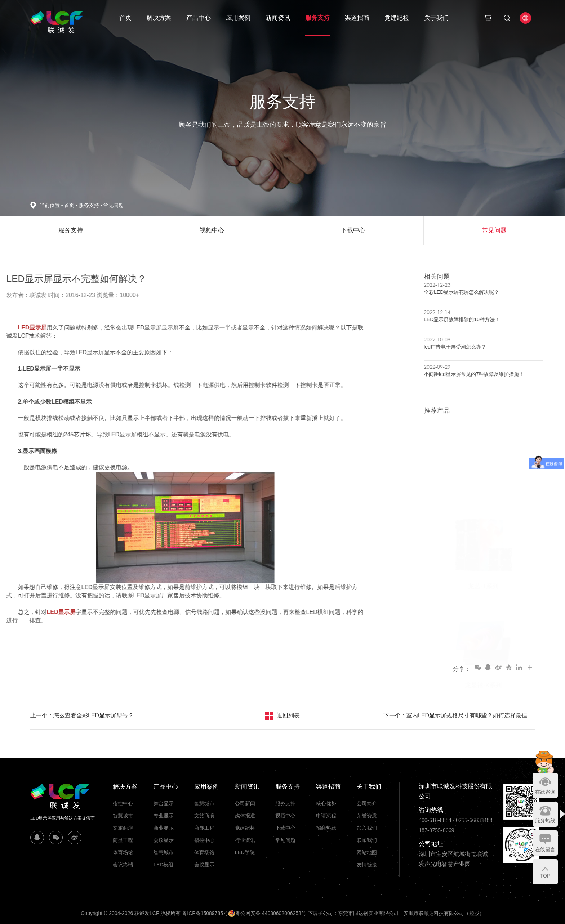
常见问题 (114, 205)
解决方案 (159, 18)
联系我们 (367, 840)
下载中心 (285, 828)
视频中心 (285, 816)
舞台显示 (164, 803)
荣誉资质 (367, 816)
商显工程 (123, 840)
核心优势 (326, 803)
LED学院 (245, 852)
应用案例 (238, 18)
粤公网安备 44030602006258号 (267, 913)
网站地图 (367, 852)
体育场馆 (123, 852)
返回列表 (288, 715)
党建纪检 (397, 18)
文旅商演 (123, 828)
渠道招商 (357, 18)
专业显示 (164, 816)
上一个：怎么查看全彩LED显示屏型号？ (82, 715)
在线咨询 (545, 792)
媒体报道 (245, 816)
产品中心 (199, 18)
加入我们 (367, 828)
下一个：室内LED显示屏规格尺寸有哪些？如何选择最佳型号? (459, 715)
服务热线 (545, 821)
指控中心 (123, 803)
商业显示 (164, 828)
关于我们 (436, 18)
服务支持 (317, 18)
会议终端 (123, 865)
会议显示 (164, 840)
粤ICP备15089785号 (205, 913)
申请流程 (326, 816)
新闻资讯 (278, 18)
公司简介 (367, 803)
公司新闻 (245, 803)
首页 (125, 18)
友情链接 (367, 865)
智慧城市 (123, 816)
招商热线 (326, 828)
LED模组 (163, 865)
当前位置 (52, 205)
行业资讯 (245, 840)
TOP (545, 876)
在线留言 (545, 849)
